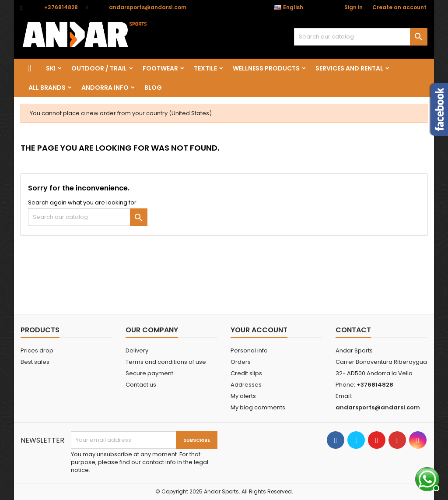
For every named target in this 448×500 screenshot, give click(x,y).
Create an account (399, 7)
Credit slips (246, 373)
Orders (241, 362)
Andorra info (105, 88)
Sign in (353, 7)
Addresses (246, 385)
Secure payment (149, 373)
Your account (259, 330)
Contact (353, 330)
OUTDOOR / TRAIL (99, 68)
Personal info (249, 350)
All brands (47, 88)
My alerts (243, 396)
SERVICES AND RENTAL (349, 68)
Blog (153, 88)
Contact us (141, 385)
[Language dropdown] (293, 7)
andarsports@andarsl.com (148, 7)
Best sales (35, 362)
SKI (51, 68)
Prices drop (37, 350)
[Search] (361, 37)
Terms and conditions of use (166, 362)
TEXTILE (205, 68)
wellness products (266, 68)
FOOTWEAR (160, 68)
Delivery (137, 350)
